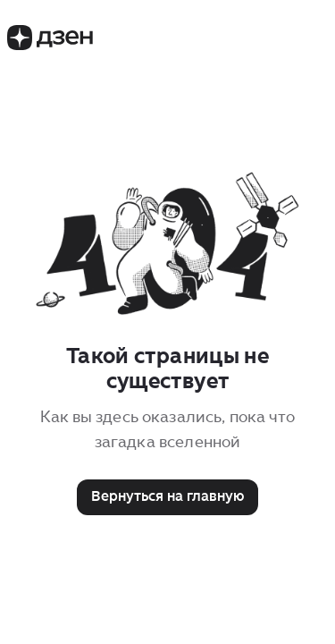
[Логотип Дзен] (50, 45)
